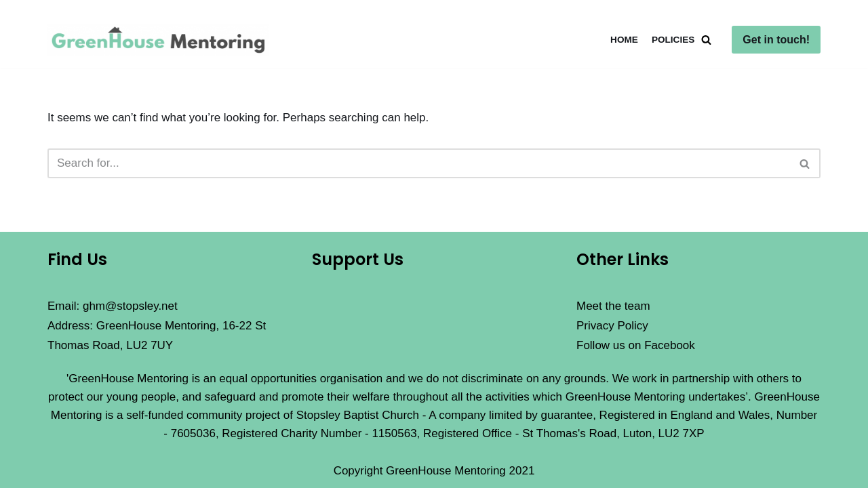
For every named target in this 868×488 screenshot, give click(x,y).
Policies (673, 40)
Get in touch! (776, 40)
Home (624, 40)
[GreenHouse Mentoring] (161, 40)
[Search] (706, 40)
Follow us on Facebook (636, 345)
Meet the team (613, 306)
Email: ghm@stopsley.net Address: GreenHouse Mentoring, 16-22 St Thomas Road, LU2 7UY (157, 326)
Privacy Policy (612, 326)
